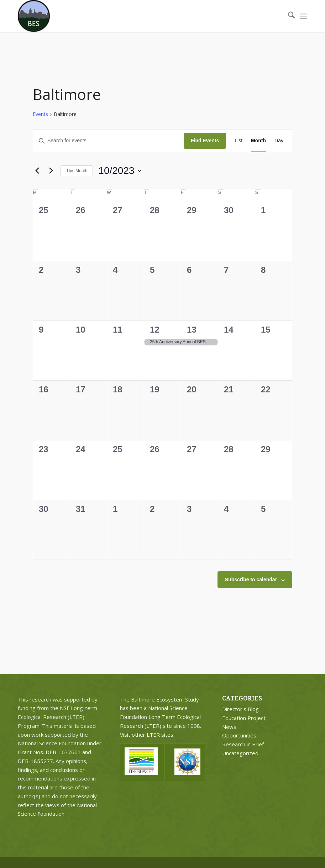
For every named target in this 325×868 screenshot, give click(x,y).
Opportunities (239, 735)
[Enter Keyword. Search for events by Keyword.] (108, 141)
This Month (77, 171)
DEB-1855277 (35, 761)
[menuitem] (288, 16)
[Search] (288, 16)
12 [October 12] (155, 330)
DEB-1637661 (63, 752)
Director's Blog (240, 709)
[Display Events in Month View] (258, 141)
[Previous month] (37, 171)
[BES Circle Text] (34, 16)
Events (40, 114)
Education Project (244, 718)
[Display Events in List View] (238, 141)
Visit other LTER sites (147, 735)
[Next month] (51, 171)
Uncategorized (240, 753)
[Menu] (303, 16)
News (229, 727)
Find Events (205, 141)
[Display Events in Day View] (279, 141)
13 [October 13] (192, 330)
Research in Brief (243, 744)
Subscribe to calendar (251, 579)
